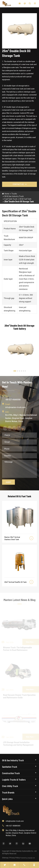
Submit (8, 482)
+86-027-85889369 (13, 399)
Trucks (14, 193)
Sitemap (5, 858)
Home (7, 193)
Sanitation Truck (10, 767)
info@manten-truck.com (15, 407)
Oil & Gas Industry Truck (14, 196)
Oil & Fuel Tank (25, 199)
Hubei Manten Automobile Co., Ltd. (24, 851)
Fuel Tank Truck (11, 199)
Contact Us (20, 184)
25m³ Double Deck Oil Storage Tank (19, 201)
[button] (15, 371)
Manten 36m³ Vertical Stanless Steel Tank (12, 538)
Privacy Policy (15, 858)
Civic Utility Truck (10, 786)
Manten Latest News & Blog (19, 601)
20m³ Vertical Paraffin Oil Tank (15, 582)
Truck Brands (8, 792)
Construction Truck (11, 773)
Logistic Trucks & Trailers (14, 780)
